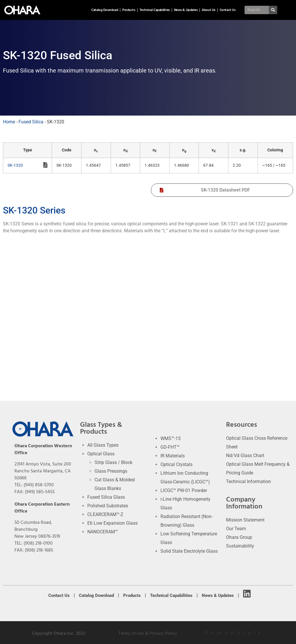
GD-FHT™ (170, 447)
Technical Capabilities (155, 10)
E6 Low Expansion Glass (112, 523)
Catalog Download (105, 10)
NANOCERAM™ (103, 532)
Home (9, 122)
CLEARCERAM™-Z (105, 514)
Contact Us (228, 10)
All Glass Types (103, 445)
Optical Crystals (176, 464)
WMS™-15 (171, 438)
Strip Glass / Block (113, 462)
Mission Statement (245, 520)
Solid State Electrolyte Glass (189, 551)
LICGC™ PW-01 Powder (184, 490)
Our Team (236, 529)
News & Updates (186, 10)
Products (129, 10)
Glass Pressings (111, 471)
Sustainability (240, 546)
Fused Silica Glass (106, 497)
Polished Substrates (108, 506)
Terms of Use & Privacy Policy (148, 633)
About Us (208, 10)
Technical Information (248, 481)
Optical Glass (101, 454)
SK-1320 (27, 166)
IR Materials (173, 456)
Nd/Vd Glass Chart (245, 455)
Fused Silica (31, 122)
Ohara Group (239, 537)
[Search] (273, 10)
